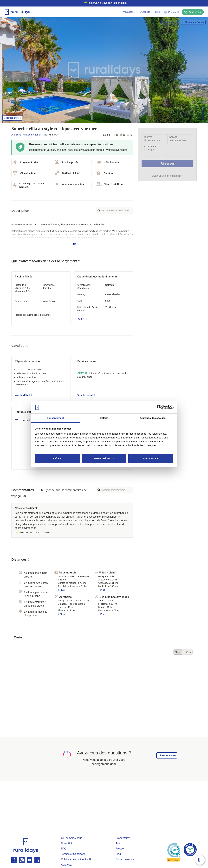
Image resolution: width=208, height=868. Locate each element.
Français (172, 12)
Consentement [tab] (55, 418)
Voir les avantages (117, 150)
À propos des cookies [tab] (153, 418)
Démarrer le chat (167, 755)
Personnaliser (104, 458)
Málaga (28, 135)
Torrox (38, 135)
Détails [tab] (104, 418)
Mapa (178, 652)
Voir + (82, 319)
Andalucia (16, 135)
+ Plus (72, 234)
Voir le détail (23, 395)
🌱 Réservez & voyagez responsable (103, 3)
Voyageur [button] (129, 12)
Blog (157, 12)
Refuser (57, 458)
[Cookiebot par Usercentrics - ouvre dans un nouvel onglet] (159, 407)
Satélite (187, 652)
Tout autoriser (151, 458)
